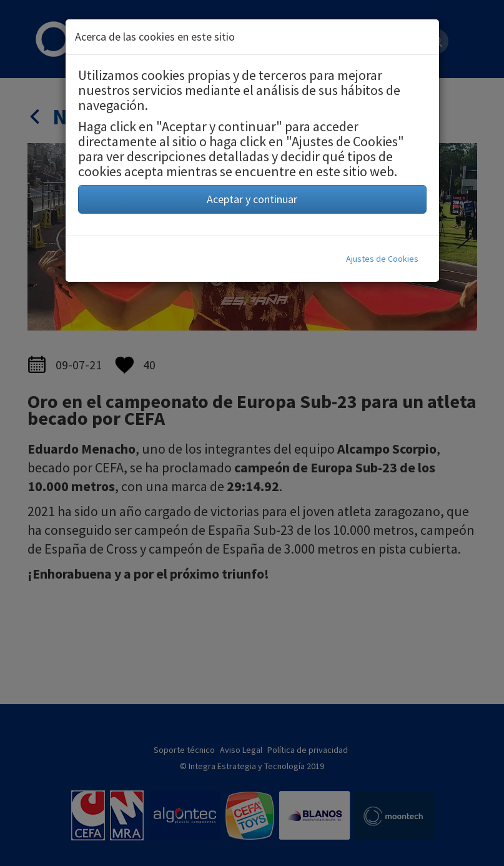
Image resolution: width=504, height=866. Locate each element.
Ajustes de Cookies (382, 259)
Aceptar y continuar (252, 199)
